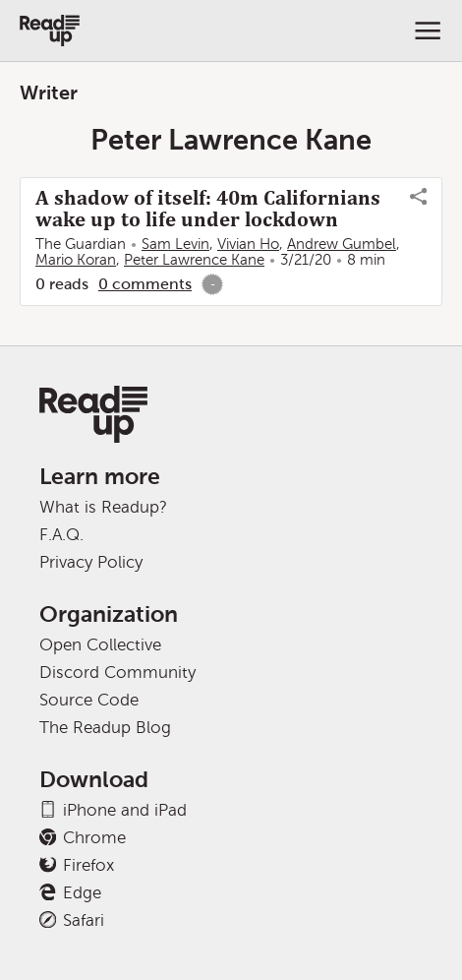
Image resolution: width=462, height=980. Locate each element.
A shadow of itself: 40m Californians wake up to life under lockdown (208, 209)
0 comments (145, 284)
